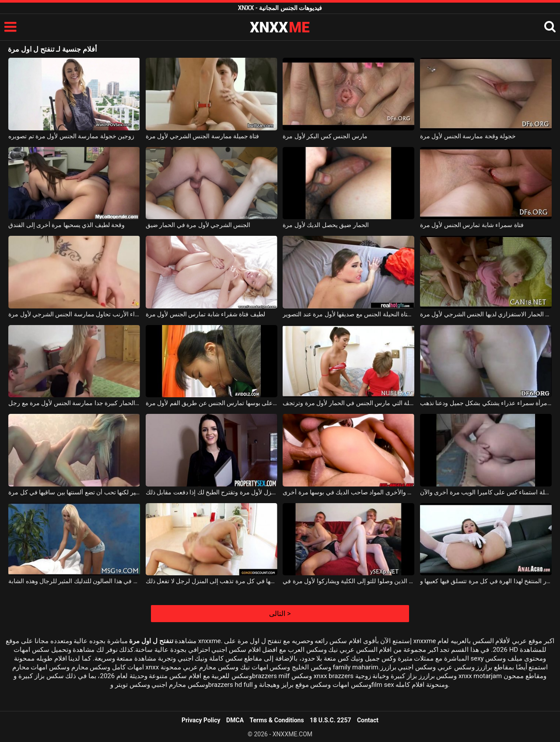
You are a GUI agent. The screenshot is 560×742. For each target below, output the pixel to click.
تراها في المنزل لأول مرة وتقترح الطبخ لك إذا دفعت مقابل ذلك (212, 492)
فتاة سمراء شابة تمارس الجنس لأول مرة (472, 225)
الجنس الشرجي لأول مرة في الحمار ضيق (198, 225)
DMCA (235, 720)
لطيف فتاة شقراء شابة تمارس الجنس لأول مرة (205, 314)
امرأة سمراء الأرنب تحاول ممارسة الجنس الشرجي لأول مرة (74, 314)
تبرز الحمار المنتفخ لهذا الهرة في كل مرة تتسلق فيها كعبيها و (486, 581)
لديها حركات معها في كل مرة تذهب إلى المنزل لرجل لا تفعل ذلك (212, 581)
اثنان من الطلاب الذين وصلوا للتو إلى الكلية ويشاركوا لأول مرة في (348, 581)
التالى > (280, 614)
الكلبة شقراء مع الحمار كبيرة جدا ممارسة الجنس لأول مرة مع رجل (74, 403)
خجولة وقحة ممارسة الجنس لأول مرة (468, 136)
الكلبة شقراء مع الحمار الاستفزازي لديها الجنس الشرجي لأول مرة (486, 314)
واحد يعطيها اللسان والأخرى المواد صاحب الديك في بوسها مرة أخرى (348, 492)
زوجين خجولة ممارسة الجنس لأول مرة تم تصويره (71, 136)
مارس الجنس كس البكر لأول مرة (325, 136)
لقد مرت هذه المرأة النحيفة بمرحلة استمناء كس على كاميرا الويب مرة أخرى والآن (486, 492)
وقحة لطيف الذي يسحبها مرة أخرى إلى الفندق (66, 225)
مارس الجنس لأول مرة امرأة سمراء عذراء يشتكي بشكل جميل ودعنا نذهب (486, 403)
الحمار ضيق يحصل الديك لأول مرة (325, 225)
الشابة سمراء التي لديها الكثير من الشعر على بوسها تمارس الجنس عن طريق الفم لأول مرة (212, 403)
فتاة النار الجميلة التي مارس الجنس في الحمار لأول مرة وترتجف (348, 403)
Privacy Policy (201, 720)
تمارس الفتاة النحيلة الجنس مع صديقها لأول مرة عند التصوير (348, 314)
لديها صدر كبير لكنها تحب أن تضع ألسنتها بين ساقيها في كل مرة (74, 492)
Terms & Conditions (277, 720)
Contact (368, 720)
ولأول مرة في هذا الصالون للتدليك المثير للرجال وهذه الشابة (74, 581)
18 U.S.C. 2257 (330, 720)
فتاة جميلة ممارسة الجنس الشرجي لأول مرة (203, 136)
